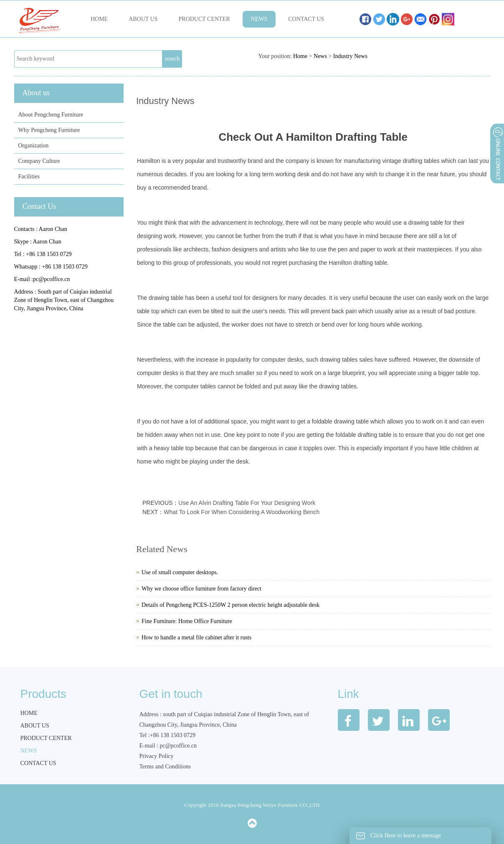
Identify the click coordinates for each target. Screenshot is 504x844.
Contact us (306, 19)
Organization (34, 146)
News (259, 19)
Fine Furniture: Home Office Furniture (187, 621)
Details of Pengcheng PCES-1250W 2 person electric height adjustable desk (230, 605)
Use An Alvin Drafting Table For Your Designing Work (247, 503)
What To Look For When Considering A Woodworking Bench (242, 512)
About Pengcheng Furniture (51, 115)
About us (143, 19)
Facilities (29, 176)
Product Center (204, 19)
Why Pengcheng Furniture (49, 130)
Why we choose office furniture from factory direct (201, 589)
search (172, 59)
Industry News (350, 56)
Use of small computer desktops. (180, 572)
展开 (496, 175)
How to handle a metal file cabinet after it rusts (196, 637)
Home (99, 19)
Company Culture (39, 161)
